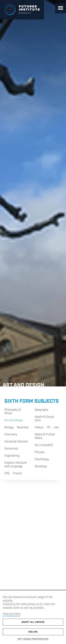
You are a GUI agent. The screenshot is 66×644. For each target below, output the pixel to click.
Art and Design (14, 420)
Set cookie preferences (33, 639)
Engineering (12, 456)
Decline (33, 632)
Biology (9, 428)
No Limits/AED (44, 445)
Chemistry (11, 435)
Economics (11, 449)
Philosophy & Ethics (13, 412)
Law (56, 428)
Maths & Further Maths (45, 436)
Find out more (11, 614)
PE (49, 428)
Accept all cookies (33, 622)
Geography (42, 410)
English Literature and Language (16, 465)
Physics (40, 452)
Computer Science (16, 442)
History (39, 428)
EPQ (7, 473)
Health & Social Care (44, 419)
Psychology (42, 459)
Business (23, 428)
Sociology (41, 466)
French (17, 473)
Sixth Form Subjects (32, 401)
